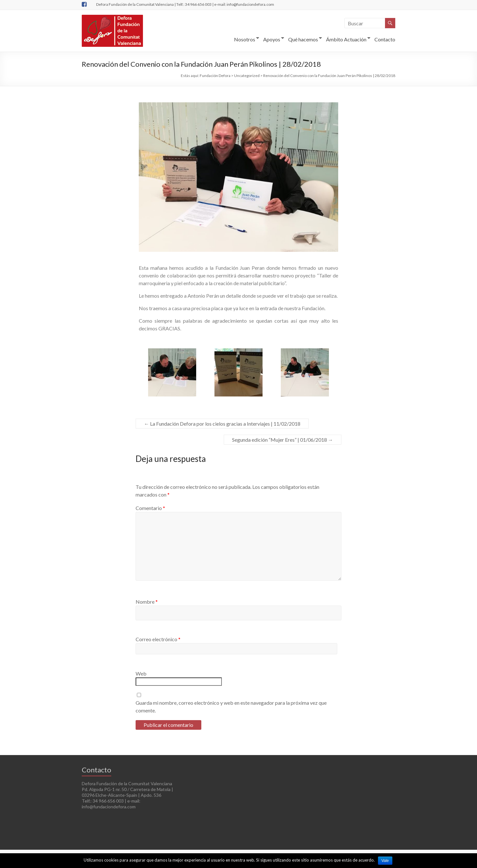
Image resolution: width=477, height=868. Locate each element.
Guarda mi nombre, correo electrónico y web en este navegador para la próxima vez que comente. (231, 706)
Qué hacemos (303, 39)
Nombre (147, 602)
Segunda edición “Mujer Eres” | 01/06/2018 (283, 440)
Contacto (385, 39)
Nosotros (245, 39)
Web (141, 673)
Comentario (150, 508)
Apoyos (272, 39)
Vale (385, 861)
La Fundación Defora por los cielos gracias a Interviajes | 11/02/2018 (222, 424)
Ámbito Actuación (346, 39)
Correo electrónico (158, 639)
